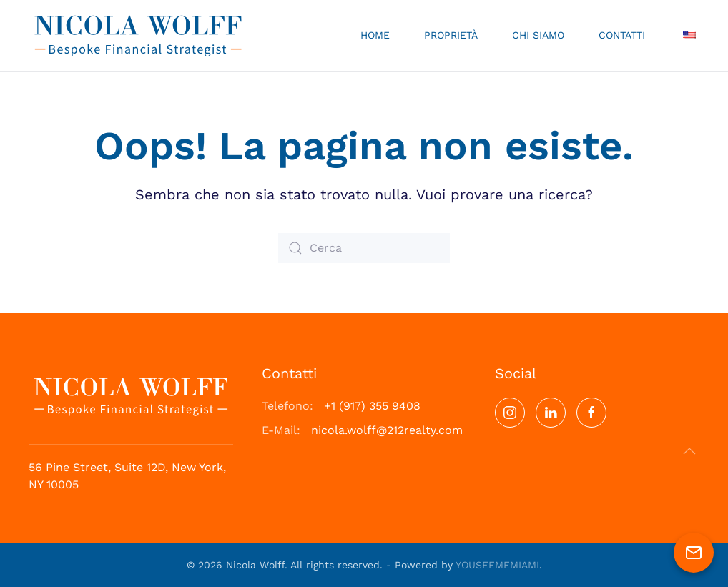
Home (375, 35)
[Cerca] (364, 248)
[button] (689, 451)
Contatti (622, 35)
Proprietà (451, 35)
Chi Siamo (538, 35)
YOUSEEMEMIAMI (497, 565)
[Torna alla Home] (138, 36)
